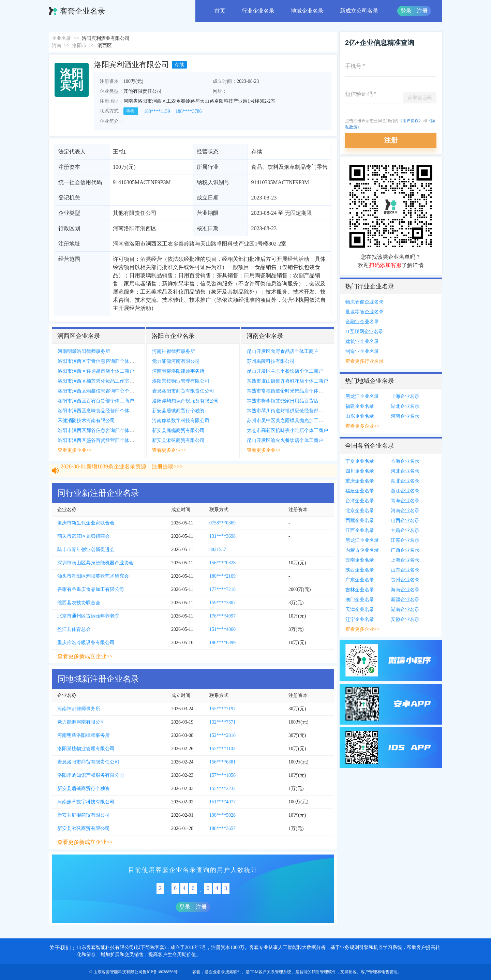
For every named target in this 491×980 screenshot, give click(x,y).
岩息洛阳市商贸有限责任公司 (183, 391)
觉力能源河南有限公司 (176, 361)
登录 (406, 11)
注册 (422, 11)
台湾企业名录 (360, 501)
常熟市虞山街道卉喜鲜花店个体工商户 (287, 381)
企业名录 (61, 38)
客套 (196, 972)
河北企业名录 (405, 471)
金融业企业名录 (362, 322)
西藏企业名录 (360, 521)
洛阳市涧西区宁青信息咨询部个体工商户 (101, 361)
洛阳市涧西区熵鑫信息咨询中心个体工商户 (103, 391)
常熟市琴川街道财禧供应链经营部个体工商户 (295, 411)
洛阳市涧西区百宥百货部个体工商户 (96, 401)
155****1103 (222, 749)
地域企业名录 (307, 11)
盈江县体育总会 (74, 629)
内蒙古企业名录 (362, 550)
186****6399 (222, 643)
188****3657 (222, 828)
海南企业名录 (405, 590)
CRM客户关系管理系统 (271, 972)
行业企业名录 (258, 11)
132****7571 (222, 722)
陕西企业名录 (360, 570)
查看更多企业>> (75, 450)
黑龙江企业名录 (362, 396)
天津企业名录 (360, 610)
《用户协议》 (411, 121)
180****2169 (222, 576)
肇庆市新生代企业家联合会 (86, 523)
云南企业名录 (360, 560)
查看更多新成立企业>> (85, 656)
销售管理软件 (324, 972)
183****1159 (157, 111)
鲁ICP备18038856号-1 (162, 972)
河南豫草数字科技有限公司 (181, 421)
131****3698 (222, 536)
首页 (220, 11)
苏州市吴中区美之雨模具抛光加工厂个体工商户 (297, 421)
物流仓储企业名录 (364, 302)
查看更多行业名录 (364, 361)
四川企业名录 (360, 471)
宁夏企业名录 (360, 461)
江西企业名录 (360, 530)
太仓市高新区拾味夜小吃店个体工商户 (287, 430)
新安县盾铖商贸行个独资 (178, 411)
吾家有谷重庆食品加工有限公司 (91, 589)
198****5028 (222, 815)
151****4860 (222, 629)
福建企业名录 (360, 406)
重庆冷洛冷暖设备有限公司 (86, 643)
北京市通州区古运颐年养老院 (88, 616)
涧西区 (105, 46)
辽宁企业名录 (360, 619)
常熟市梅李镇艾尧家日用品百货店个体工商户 (295, 401)
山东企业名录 (360, 416)
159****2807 (222, 603)
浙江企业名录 (405, 491)
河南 (57, 46)
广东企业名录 (360, 580)
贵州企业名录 (405, 580)
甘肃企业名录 (405, 530)
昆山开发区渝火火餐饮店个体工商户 (285, 440)
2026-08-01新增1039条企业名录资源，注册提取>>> (122, 472)
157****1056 (222, 775)
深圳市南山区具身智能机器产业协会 (95, 563)
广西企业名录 (405, 550)
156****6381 (222, 762)
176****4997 (222, 616)
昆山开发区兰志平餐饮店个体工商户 (285, 371)
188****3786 (188, 111)
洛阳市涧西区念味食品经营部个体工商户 (101, 411)
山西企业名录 (405, 521)
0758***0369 (222, 523)
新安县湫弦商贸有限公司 (178, 440)
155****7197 (222, 709)
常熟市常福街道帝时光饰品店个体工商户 (290, 391)
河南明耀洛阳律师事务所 (84, 351)
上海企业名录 (405, 396)
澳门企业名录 (360, 600)
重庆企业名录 (360, 481)
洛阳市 (79, 46)
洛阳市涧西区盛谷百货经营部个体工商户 (101, 440)
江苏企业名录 (405, 540)
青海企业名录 (405, 501)
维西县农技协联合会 (79, 603)
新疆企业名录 (405, 600)
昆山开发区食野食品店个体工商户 (283, 351)
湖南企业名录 (405, 610)
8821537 (218, 550)
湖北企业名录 (405, 406)
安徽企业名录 (405, 619)
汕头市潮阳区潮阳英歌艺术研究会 (93, 576)
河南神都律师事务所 (174, 351)
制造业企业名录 (362, 351)
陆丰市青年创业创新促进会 (86, 550)
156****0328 (222, 563)
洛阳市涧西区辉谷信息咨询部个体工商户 (101, 430)
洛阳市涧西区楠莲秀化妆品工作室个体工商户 (105, 381)
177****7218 (222, 589)
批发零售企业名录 (364, 312)
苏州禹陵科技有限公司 (271, 361)
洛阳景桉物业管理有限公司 (181, 381)
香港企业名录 (405, 461)
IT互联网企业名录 (364, 332)
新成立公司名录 (359, 11)
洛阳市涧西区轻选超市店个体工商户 (96, 371)
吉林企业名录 (360, 590)
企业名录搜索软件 (225, 972)
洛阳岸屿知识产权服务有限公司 (185, 401)
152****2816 (222, 735)
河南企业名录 (405, 416)
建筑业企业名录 (362, 341)
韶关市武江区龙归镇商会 (84, 536)
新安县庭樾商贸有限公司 (178, 430)
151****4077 (222, 802)
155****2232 (222, 789)
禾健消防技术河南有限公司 (86, 421)
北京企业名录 (360, 511)
